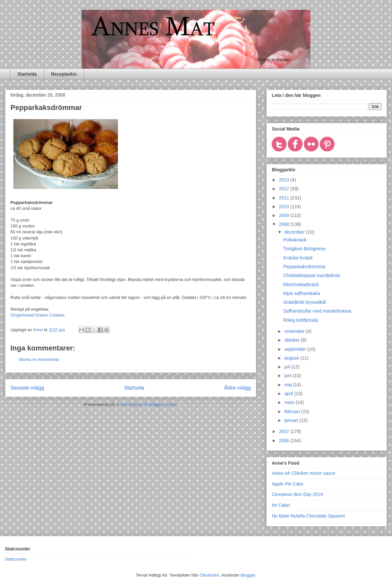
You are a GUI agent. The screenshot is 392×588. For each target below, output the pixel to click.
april (289, 394)
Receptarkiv (64, 74)
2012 (285, 189)
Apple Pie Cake (288, 484)
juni (288, 376)
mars (290, 402)
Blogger (248, 575)
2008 (285, 224)
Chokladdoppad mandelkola (312, 275)
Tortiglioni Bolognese (304, 249)
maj (288, 385)
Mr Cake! (281, 505)
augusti (292, 358)
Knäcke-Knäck (298, 258)
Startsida (27, 74)
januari (292, 420)
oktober (293, 340)
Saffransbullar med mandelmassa (317, 311)
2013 (285, 180)
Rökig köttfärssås (301, 320)
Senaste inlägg (27, 388)
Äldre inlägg (237, 388)
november (295, 331)
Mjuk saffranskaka (302, 293)
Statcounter (16, 559)
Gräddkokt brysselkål (305, 302)
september (296, 349)
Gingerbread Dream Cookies (37, 315)
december (295, 232)
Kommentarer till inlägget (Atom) (147, 404)
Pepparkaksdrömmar (304, 267)
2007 (285, 431)
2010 (285, 207)
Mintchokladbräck (301, 285)
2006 (285, 441)
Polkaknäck (295, 240)
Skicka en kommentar (39, 359)
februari (293, 411)
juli (288, 367)
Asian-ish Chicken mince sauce (304, 473)
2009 (285, 215)
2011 (285, 198)
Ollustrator (209, 575)
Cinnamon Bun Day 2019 (297, 494)
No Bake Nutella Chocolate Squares (308, 516)
